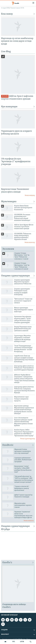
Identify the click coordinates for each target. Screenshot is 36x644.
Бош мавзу (18, 14)
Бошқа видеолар (30, 242)
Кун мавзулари (18, 107)
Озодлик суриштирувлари (18, 276)
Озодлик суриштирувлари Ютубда (18, 528)
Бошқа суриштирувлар (28, 439)
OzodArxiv (18, 445)
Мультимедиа (18, 202)
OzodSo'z (18, 563)
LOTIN (22, 642)
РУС (14, 642)
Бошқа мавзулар (30, 195)
